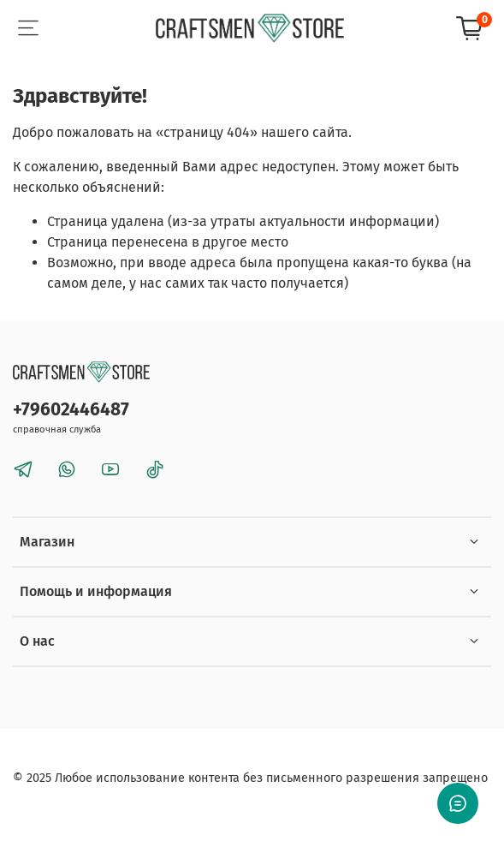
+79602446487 (71, 410)
